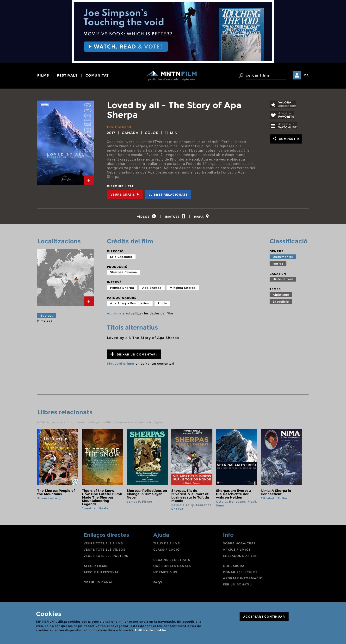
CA (306, 75)
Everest (47, 317)
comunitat (97, 75)
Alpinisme (281, 296)
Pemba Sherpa (122, 289)
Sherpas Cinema (124, 274)
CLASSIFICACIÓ (167, 551)
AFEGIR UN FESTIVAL (101, 573)
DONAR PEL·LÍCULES (240, 573)
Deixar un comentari (134, 356)
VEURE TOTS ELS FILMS (103, 545)
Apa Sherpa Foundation (130, 304)
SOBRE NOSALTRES (239, 545)
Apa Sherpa (152, 289)
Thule (162, 304)
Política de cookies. (151, 630)
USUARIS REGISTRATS (172, 561)
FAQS (158, 584)
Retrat (278, 265)
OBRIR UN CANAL (98, 584)
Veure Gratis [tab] (125, 195)
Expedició (281, 303)
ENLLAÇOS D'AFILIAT (241, 557)
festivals (67, 75)
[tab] (89, 180)
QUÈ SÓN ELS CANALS (172, 567)
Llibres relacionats (168, 195)
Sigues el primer (121, 365)
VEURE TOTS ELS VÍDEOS (105, 551)
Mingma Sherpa (183, 289)
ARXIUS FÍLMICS (237, 551)
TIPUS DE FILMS (167, 545)
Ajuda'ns (114, 315)
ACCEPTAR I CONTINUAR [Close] (264, 617)
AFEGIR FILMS (96, 567)
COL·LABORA (234, 567)
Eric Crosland (120, 127)
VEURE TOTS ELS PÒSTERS (106, 557)
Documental (283, 258)
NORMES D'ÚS (165, 573)
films (43, 75)
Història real (283, 280)
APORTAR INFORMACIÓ (243, 580)
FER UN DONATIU (237, 586)
